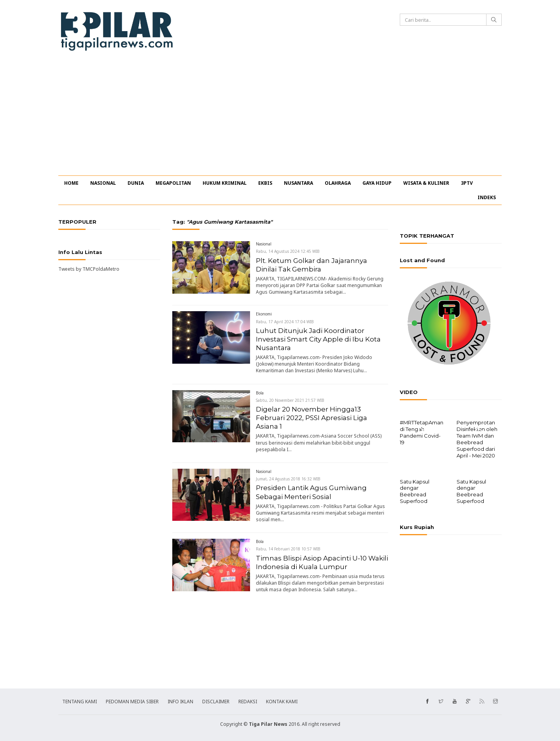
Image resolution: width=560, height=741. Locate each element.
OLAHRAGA (338, 183)
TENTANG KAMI (80, 701)
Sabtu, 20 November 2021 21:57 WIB (290, 400)
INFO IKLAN (180, 701)
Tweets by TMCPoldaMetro (89, 269)
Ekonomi (264, 314)
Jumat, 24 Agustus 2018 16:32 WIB (288, 479)
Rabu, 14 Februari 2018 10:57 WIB (288, 549)
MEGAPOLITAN (173, 183)
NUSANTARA (298, 183)
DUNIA (136, 183)
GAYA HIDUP (377, 183)
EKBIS (265, 183)
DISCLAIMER (216, 701)
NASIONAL (103, 183)
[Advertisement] (280, 117)
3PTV (467, 183)
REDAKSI (248, 701)
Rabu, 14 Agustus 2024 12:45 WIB (288, 251)
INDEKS (487, 197)
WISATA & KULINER (426, 183)
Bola (260, 393)
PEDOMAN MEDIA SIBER (132, 701)
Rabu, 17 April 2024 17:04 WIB (285, 322)
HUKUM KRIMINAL (225, 183)
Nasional (264, 244)
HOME (71, 183)
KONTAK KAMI (282, 701)
